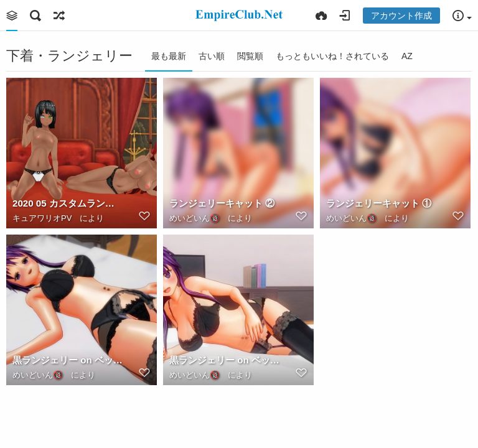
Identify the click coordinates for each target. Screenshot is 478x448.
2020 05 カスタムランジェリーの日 (68, 203)
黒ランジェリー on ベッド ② (68, 360)
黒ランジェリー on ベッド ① (225, 360)
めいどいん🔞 (194, 218)
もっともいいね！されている (332, 56)
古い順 (212, 56)
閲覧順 (250, 56)
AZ (407, 56)
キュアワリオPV (42, 218)
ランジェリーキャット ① (379, 203)
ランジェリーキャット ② (222, 203)
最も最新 (169, 56)
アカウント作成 (401, 16)
